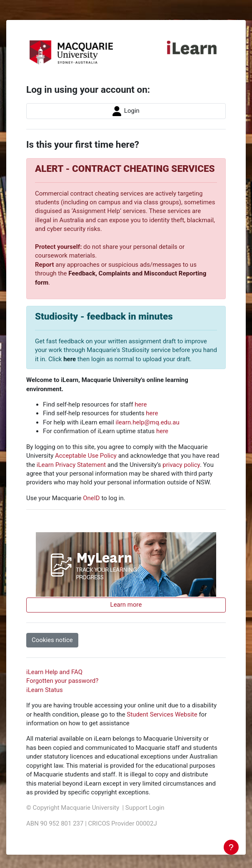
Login (126, 111)
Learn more (126, 605)
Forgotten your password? (62, 681)
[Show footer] (231, 847)
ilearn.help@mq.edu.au (148, 422)
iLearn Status (45, 690)
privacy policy (181, 465)
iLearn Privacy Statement (71, 465)
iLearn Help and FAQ (54, 672)
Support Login (145, 808)
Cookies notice (52, 640)
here (70, 359)
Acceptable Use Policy (86, 456)
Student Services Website (162, 714)
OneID (91, 498)
